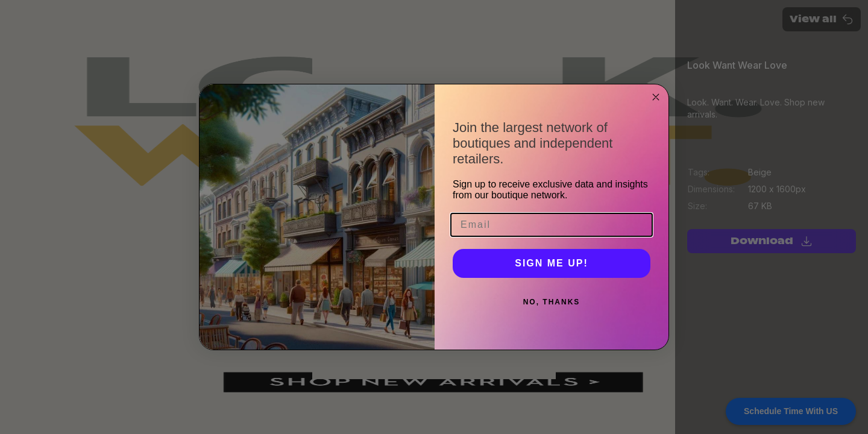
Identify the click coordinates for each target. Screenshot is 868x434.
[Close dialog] (656, 97)
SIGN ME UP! (552, 263)
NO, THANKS (552, 302)
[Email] (552, 225)
